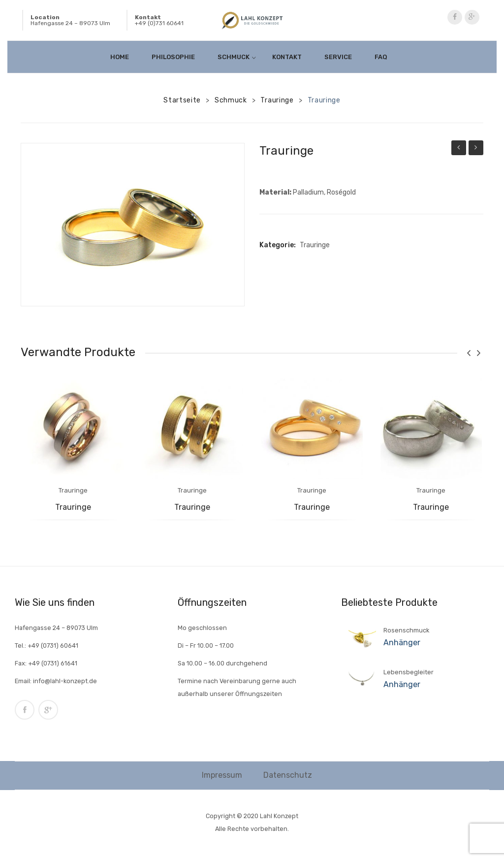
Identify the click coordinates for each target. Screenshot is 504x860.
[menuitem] (123, 57)
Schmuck (231, 100)
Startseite (182, 100)
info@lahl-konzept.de (65, 681)
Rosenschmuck (406, 630)
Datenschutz (288, 775)
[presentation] (469, 353)
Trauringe (277, 100)
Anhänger (402, 643)
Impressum (222, 775)
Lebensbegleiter (409, 672)
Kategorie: (278, 245)
